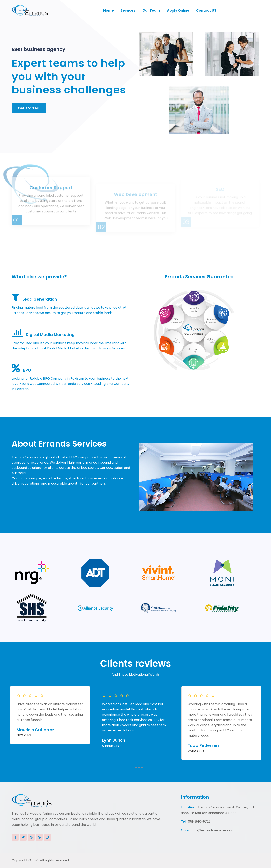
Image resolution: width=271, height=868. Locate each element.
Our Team (151, 10)
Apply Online (178, 10)
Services (128, 10)
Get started (29, 111)
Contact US (206, 10)
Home (109, 10)
